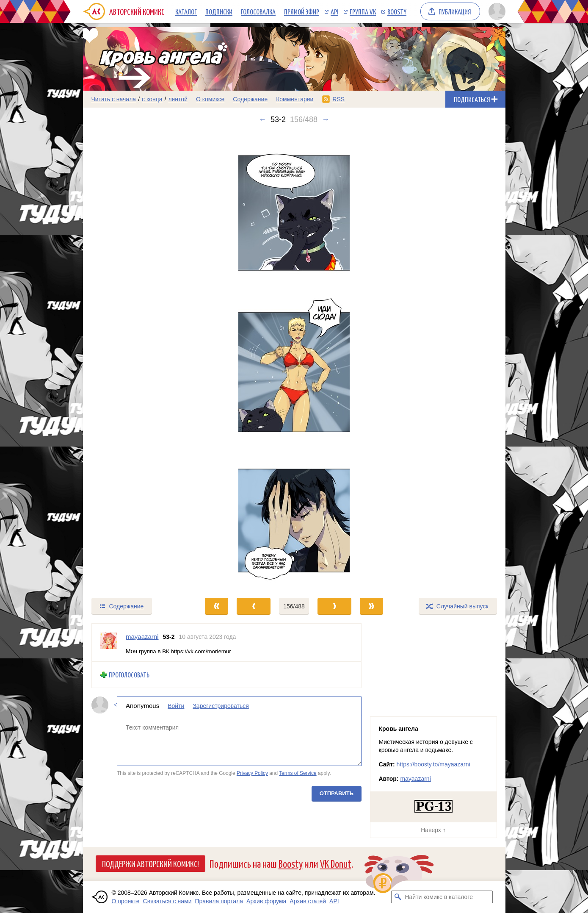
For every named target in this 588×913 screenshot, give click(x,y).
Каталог (186, 11)
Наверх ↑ (433, 830)
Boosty (397, 11)
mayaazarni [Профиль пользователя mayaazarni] (142, 637)
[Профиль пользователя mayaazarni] (109, 642)
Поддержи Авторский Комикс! (150, 863)
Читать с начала (114, 99)
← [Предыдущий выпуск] (262, 119)
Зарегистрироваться (221, 706)
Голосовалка (258, 11)
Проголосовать (129, 675)
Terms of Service (298, 773)
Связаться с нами (167, 901)
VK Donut (336, 863)
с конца (152, 99)
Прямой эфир (302, 11)
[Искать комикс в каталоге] (398, 897)
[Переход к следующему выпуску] (294, 361)
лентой (178, 99)
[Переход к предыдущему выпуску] (136, 361)
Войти (176, 706)
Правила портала (219, 901)
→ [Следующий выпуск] (326, 119)
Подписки (219, 11)
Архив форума (266, 901)
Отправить (336, 793)
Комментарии (295, 99)
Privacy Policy (252, 773)
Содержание (250, 99)
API (334, 11)
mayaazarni (415, 779)
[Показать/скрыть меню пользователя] (496, 11)
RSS (338, 99)
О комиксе (210, 99)
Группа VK (363, 11)
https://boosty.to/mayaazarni (433, 764)
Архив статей (308, 901)
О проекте (126, 901)
